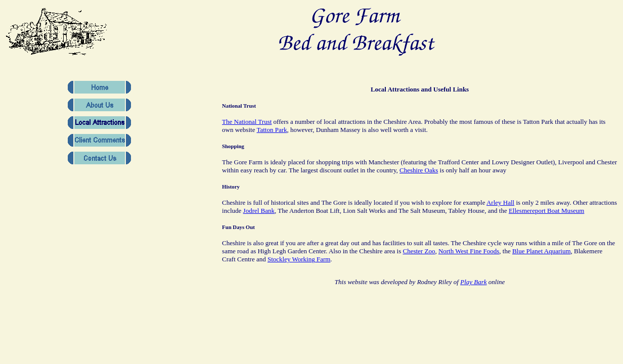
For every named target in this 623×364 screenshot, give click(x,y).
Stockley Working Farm (299, 259)
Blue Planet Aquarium (542, 251)
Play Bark (473, 282)
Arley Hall (500, 202)
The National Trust (247, 122)
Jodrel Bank (259, 211)
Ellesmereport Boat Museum (546, 211)
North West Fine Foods (469, 251)
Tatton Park (272, 130)
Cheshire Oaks (419, 170)
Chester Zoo (419, 251)
